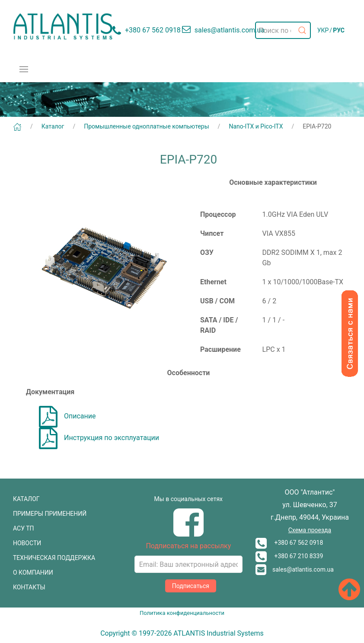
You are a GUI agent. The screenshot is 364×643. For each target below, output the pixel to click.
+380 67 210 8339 (289, 556)
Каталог (53, 126)
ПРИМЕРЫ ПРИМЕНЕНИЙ (50, 514)
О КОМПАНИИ (33, 572)
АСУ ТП (24, 528)
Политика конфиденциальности (182, 613)
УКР (323, 30)
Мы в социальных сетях (188, 499)
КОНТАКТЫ (29, 587)
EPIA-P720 (317, 126)
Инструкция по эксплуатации (99, 438)
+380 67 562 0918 (289, 543)
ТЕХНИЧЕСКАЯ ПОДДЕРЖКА (54, 558)
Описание (67, 416)
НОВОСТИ (27, 543)
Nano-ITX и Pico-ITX (256, 126)
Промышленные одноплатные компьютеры (146, 126)
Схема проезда (310, 530)
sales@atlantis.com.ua (295, 569)
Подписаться (191, 586)
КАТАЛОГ (26, 499)
